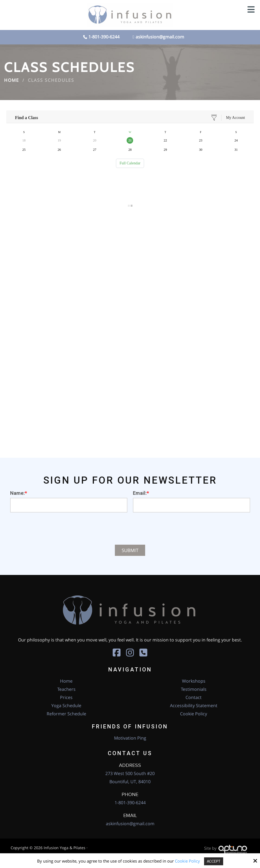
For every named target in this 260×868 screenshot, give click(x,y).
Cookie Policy (187, 861)
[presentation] (130, 529)
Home (12, 80)
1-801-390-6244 (104, 37)
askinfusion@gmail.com (158, 37)
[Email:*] (192, 505)
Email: (141, 493)
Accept (214, 861)
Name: (19, 493)
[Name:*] (69, 505)
